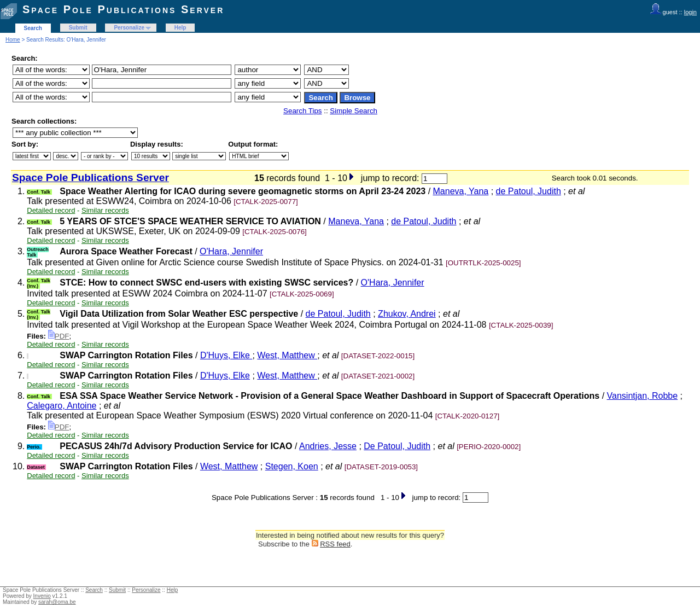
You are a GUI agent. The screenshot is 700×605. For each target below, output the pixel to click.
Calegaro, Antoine (62, 406)
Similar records (105, 210)
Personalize (129, 28)
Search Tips (302, 111)
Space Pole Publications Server (123, 9)
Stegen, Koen (292, 466)
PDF (59, 336)
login (690, 12)
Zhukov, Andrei (407, 314)
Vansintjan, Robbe (643, 396)
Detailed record (51, 210)
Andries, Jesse (328, 446)
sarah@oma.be (57, 602)
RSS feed (335, 544)
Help (180, 28)
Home (13, 40)
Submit (78, 28)
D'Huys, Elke (226, 355)
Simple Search (354, 111)
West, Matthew (287, 355)
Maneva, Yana (461, 191)
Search (33, 28)
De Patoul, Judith (397, 446)
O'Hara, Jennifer (231, 251)
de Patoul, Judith (529, 191)
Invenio (42, 596)
